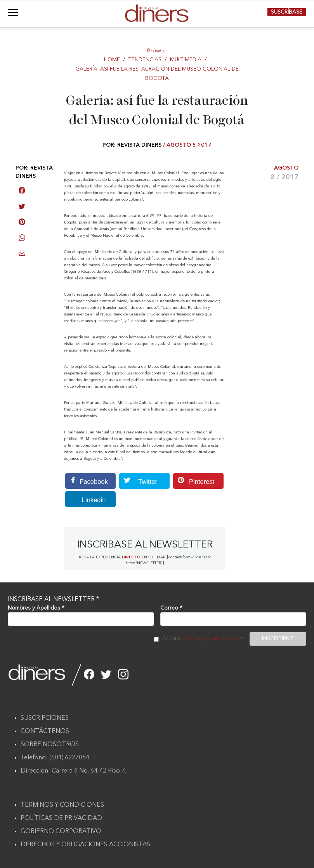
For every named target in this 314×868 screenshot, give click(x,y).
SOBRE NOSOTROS (50, 745)
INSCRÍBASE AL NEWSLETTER (53, 599)
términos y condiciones (210, 639)
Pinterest (194, 481)
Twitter (138, 481)
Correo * (171, 608)
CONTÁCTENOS (45, 731)
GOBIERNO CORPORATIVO (61, 832)
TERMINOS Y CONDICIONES (62, 805)
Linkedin (85, 499)
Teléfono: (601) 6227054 (55, 758)
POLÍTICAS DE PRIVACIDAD (61, 818)
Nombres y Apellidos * (36, 608)
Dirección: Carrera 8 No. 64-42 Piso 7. (73, 771)
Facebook (86, 481)
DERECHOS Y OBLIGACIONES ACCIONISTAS (85, 845)
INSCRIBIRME (278, 639)
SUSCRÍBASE (287, 12)
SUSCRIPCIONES (45, 718)
